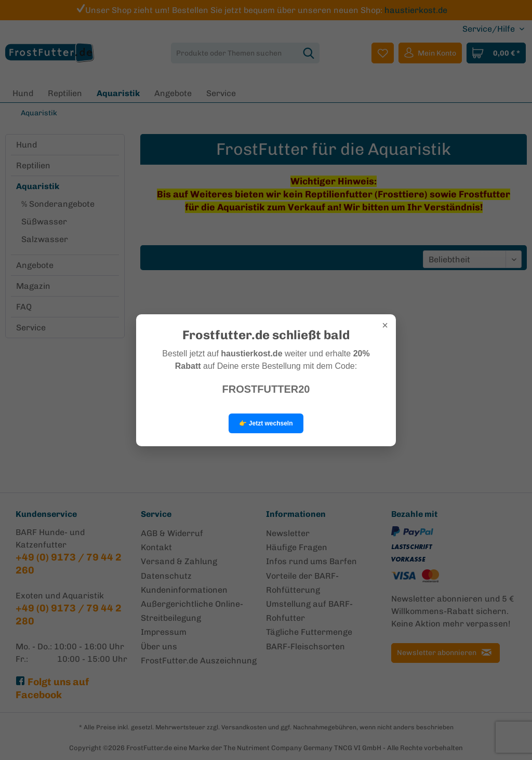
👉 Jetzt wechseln (266, 423)
